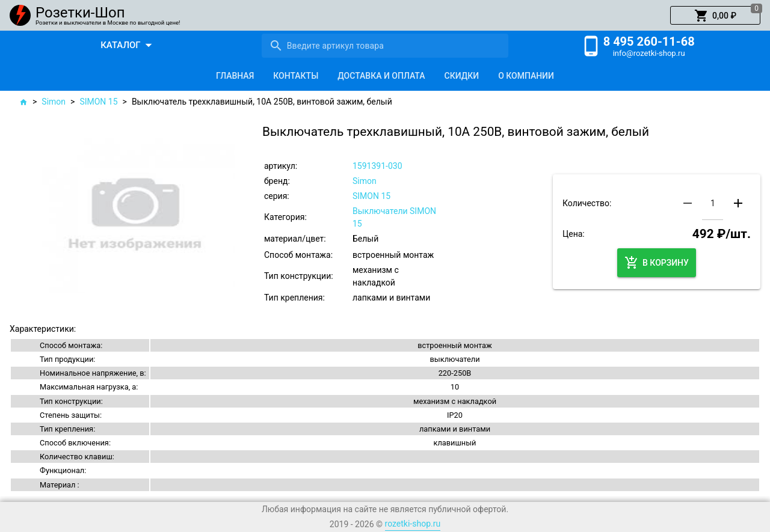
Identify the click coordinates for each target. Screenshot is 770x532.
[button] (715, 16)
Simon (54, 102)
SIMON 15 (98, 102)
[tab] (235, 76)
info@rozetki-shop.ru (649, 53)
